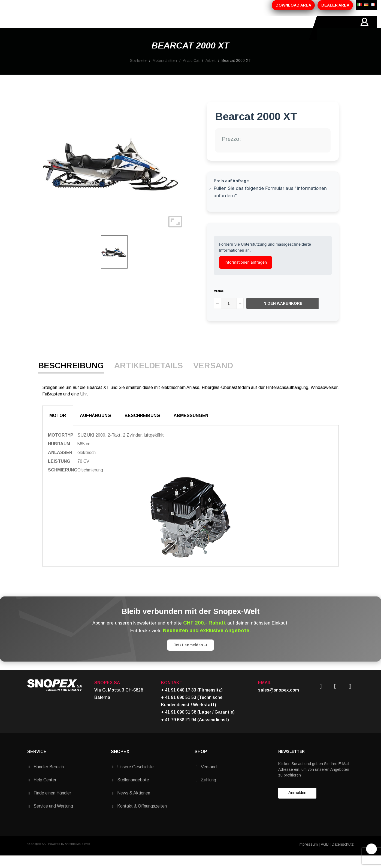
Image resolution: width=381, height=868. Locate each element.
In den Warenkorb (283, 316)
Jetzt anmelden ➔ (190, 657)
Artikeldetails (149, 378)
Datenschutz (343, 857)
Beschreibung (71, 378)
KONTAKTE (184, 28)
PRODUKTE (93, 28)
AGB (325, 857)
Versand (213, 378)
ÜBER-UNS (61, 28)
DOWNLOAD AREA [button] (293, 5)
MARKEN (154, 28)
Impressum (308, 857)
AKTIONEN (125, 28)
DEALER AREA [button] (335, 5)
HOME (34, 28)
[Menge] (229, 316)
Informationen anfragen (246, 274)
